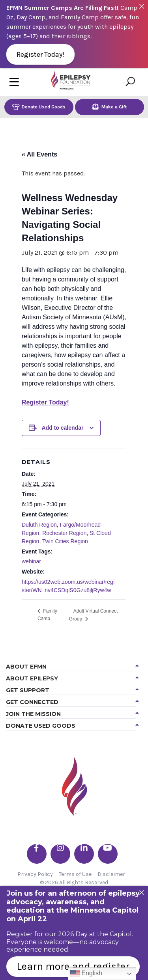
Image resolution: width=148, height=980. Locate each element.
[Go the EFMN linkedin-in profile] (84, 854)
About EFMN (26, 667)
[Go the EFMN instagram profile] (60, 854)
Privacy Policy (35, 874)
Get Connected (32, 702)
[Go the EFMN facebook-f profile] (37, 854)
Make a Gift (110, 107)
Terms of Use (75, 874)
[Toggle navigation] (14, 82)
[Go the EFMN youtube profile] (108, 854)
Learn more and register (73, 966)
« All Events (39, 154)
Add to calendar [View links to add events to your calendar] (63, 428)
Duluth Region (39, 525)
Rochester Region (64, 533)
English (86, 974)
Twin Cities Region (65, 541)
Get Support (28, 690)
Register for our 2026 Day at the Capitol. (70, 934)
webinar (31, 561)
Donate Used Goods (39, 107)
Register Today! (45, 402)
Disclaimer (111, 874)
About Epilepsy (32, 678)
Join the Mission (33, 714)
